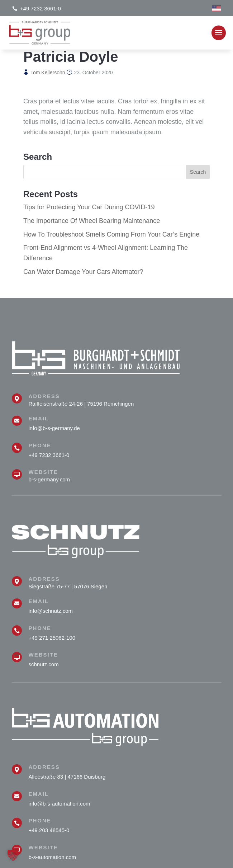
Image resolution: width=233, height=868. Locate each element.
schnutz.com (44, 664)
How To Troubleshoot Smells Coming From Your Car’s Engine (111, 234)
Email (39, 418)
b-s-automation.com (53, 857)
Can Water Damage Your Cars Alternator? (83, 272)
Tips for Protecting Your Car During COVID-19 (89, 207)
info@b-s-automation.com (60, 804)
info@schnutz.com (51, 611)
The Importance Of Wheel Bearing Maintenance (92, 221)
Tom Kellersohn (48, 73)
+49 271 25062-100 (52, 638)
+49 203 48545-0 (49, 830)
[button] (13, 855)
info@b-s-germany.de (54, 428)
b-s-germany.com (49, 479)
